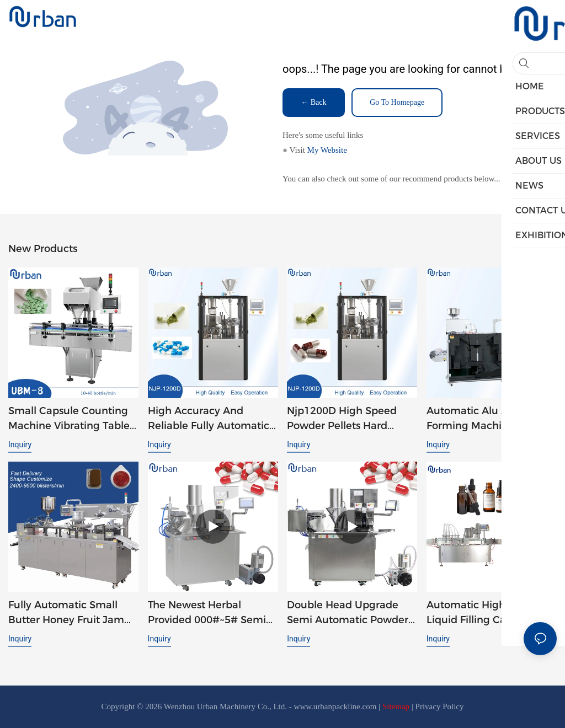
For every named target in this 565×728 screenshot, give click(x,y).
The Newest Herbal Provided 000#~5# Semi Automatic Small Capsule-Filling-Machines (213, 613)
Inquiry (20, 445)
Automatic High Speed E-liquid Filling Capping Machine (490, 613)
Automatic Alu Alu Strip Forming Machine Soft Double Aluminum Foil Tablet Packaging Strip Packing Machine (485, 419)
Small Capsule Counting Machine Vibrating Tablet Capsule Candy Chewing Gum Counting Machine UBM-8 (71, 419)
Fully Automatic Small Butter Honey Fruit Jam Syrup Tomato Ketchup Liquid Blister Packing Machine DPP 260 (66, 613)
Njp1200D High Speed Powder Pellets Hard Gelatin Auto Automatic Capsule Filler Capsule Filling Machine (345, 419)
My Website (327, 150)
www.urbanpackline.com (335, 706)
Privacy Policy (440, 706)
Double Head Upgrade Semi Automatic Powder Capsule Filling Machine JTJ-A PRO (348, 613)
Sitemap (396, 706)
